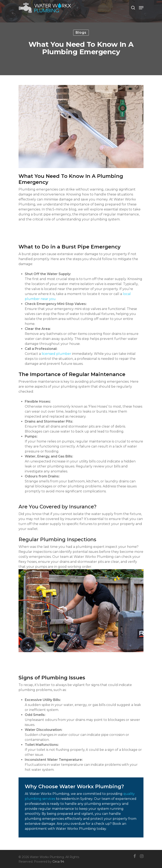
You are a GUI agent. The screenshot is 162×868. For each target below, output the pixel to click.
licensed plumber (56, 354)
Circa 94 (58, 862)
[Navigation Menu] (141, 8)
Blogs (81, 33)
